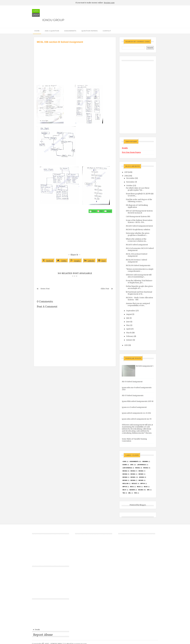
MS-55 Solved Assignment (132, 382)
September (131, 311)
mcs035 (141, 480)
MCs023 (141, 474)
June (128, 322)
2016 (126, 176)
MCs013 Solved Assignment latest (139, 226)
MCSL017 (134, 484)
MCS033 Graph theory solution (138, 230)
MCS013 (125, 471)
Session (132, 490)
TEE (124, 493)
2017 (126, 172)
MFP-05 (125, 487)
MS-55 (146, 487)
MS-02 (139, 487)
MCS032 (142, 477)
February (130, 336)
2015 (126, 345)
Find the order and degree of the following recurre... (139, 201)
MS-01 (132, 487)
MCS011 (138, 468)
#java (124, 462)
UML (130, 493)
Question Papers (89, 31)
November (130, 182)
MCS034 (133, 480)
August (129, 314)
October (129, 186)
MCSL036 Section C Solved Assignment (136, 261)
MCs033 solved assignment (137, 245)
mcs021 (133, 474)
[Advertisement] (75, 62)
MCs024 (125, 477)
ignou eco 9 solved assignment (134, 407)
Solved (141, 490)
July (128, 318)
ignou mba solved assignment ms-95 (137, 419)
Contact (107, 31)
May (128, 325)
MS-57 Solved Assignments (133, 396)
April (128, 329)
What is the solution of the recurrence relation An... (136, 240)
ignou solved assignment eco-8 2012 (136, 413)
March (129, 333)
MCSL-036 (125, 484)
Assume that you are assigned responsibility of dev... (138, 304)
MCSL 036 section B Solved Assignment (137, 255)
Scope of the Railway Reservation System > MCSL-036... (139, 221)
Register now (109, 3)
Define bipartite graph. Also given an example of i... (139, 287)
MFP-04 (143, 484)
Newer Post (45, 289)
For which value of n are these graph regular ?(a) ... (138, 189)
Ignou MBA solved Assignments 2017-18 (138, 401)
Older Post (105, 289)
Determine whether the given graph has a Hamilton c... (138, 234)
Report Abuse (43, 635)
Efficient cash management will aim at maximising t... (139, 276)
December (130, 178)
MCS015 (141, 471)
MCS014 (133, 471)
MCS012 (146, 468)
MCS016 (125, 474)
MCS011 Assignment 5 (145, 366)
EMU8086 (145, 462)
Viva (136, 493)
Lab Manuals (142, 465)
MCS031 (133, 477)
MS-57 (124, 490)
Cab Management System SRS (138, 217)
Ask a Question (52, 31)
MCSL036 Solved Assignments (138, 265)
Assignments (70, 31)
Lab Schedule (127, 468)
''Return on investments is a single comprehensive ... (140, 270)
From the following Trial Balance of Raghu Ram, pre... (139, 282)
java (132, 465)
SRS (148, 490)
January (129, 340)
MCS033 (125, 480)
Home (37, 31)
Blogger (143, 505)
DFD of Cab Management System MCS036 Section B (139, 212)
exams (125, 465)
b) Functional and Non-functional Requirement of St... (139, 293)
